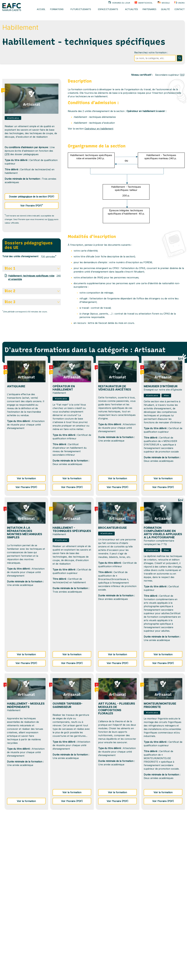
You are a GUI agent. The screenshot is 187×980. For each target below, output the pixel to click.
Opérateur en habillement (99, 129)
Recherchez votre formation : (151, 53)
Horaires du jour (119, 3)
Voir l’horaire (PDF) (39, 205)
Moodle (163, 3)
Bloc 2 (32, 291)
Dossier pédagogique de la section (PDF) (32, 197)
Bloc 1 (32, 268)
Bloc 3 (32, 302)
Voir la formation (31, 478)
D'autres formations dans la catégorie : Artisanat (85, 350)
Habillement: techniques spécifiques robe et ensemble (30, 277)
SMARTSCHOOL (144, 3)
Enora (179, 3)
